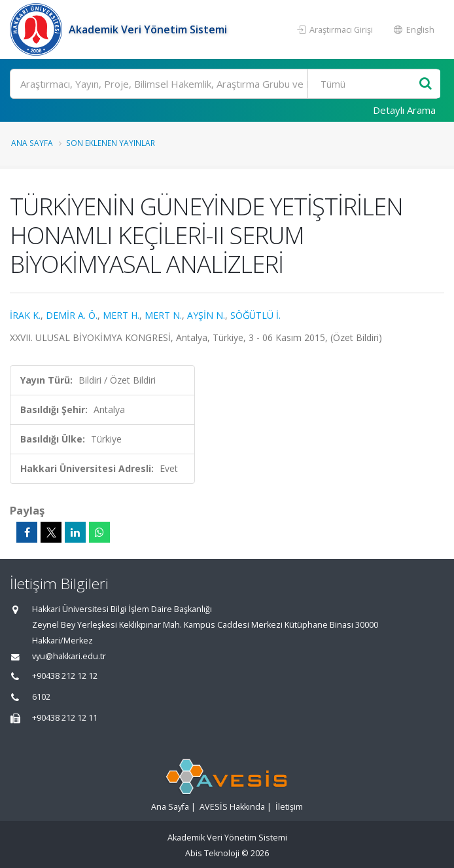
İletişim (289, 807)
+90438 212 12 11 (65, 718)
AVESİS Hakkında (232, 807)
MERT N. (163, 315)
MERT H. (121, 315)
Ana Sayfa (32, 143)
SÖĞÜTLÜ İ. (255, 315)
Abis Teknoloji (212, 853)
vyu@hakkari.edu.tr (69, 656)
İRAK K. (25, 315)
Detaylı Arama (404, 110)
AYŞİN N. (206, 315)
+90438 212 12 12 (65, 676)
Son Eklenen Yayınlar (111, 143)
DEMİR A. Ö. (72, 315)
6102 (41, 697)
